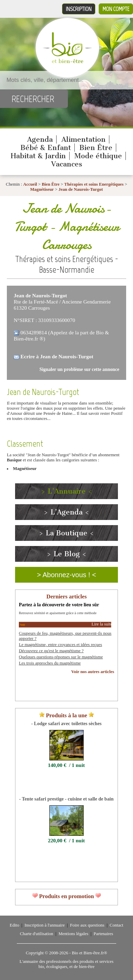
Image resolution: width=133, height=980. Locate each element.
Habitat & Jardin (38, 156)
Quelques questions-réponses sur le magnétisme (61, 657)
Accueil (30, 184)
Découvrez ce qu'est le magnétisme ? (51, 651)
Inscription (79, 9)
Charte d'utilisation (37, 934)
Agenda (40, 139)
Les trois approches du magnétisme (50, 663)
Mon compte (116, 9)
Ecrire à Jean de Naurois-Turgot (57, 356)
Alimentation (83, 139)
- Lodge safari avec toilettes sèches (66, 723)
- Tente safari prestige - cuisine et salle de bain (66, 799)
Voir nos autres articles (93, 672)
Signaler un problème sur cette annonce (79, 369)
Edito (14, 925)
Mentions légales (74, 934)
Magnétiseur (42, 189)
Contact (117, 925)
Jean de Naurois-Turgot (81, 189)
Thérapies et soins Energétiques (94, 184)
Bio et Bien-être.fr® (89, 953)
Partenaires (103, 934)
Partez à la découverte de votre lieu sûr (59, 605)
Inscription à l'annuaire (44, 925)
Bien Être (96, 148)
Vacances (67, 164)
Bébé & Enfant (46, 148)
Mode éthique (98, 156)
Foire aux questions (87, 925)
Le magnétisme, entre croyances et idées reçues (61, 645)
